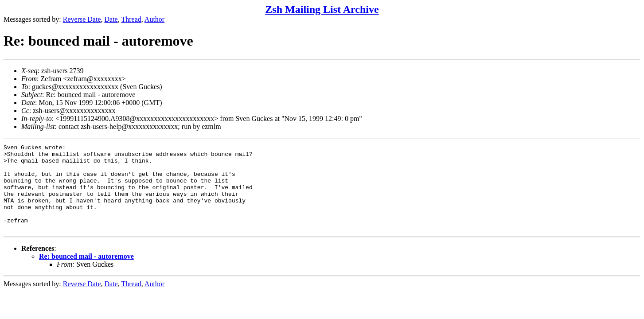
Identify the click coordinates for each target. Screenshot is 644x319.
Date (111, 19)
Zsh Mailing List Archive (322, 9)
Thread (131, 19)
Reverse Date (82, 19)
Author (154, 19)
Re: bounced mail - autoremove (86, 274)
